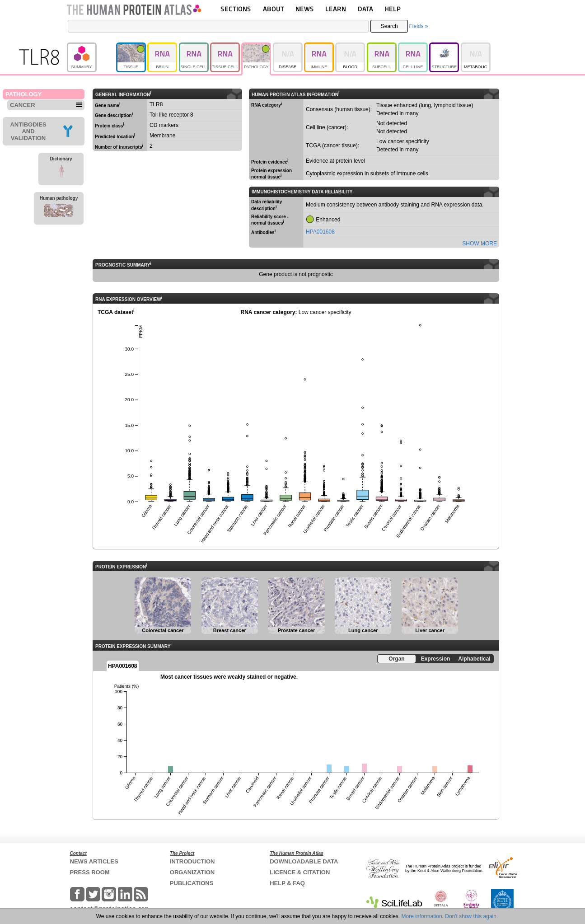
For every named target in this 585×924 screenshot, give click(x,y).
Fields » (418, 26)
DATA (365, 9)
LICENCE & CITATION (300, 872)
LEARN (336, 9)
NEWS (305, 9)
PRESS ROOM (90, 872)
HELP (393, 9)
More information (422, 916)
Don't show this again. (471, 916)
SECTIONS (236, 9)
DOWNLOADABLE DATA (304, 861)
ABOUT (274, 9)
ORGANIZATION (192, 872)
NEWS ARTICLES (94, 861)
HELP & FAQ (287, 883)
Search (389, 26)
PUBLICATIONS (192, 883)
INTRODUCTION (192, 861)
